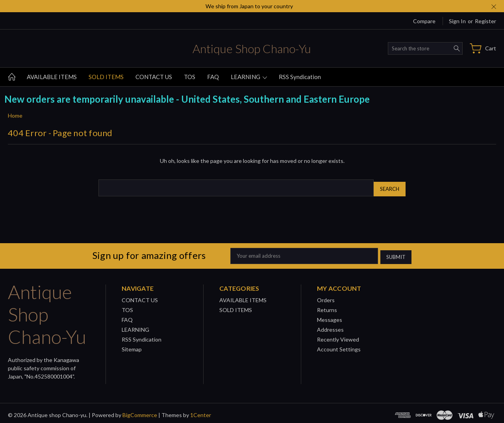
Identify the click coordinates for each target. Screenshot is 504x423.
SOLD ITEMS (106, 77)
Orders (326, 296)
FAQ (213, 77)
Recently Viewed (338, 335)
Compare (424, 21)
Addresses (330, 326)
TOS (190, 77)
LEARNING (249, 77)
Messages (330, 316)
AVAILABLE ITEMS (52, 77)
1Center (201, 411)
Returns (327, 306)
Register (485, 21)
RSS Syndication (300, 77)
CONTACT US (154, 77)
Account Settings (339, 345)
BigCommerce (140, 411)
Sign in (457, 21)
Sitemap (132, 345)
